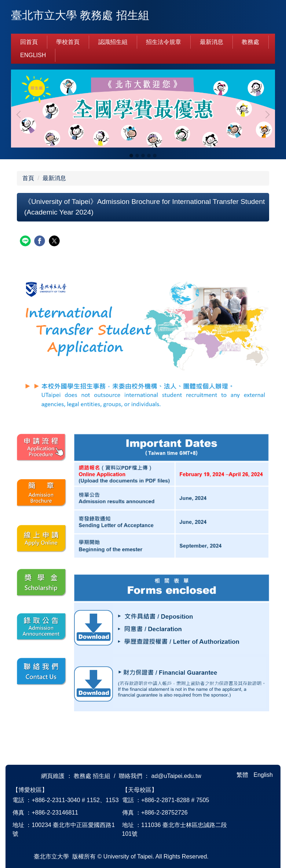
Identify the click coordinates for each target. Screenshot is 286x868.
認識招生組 (113, 42)
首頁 (28, 178)
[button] (20, 115)
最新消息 (212, 42)
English (33, 55)
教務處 (250, 42)
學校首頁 (68, 42)
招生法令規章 (164, 42)
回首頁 (29, 42)
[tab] (131, 156)
